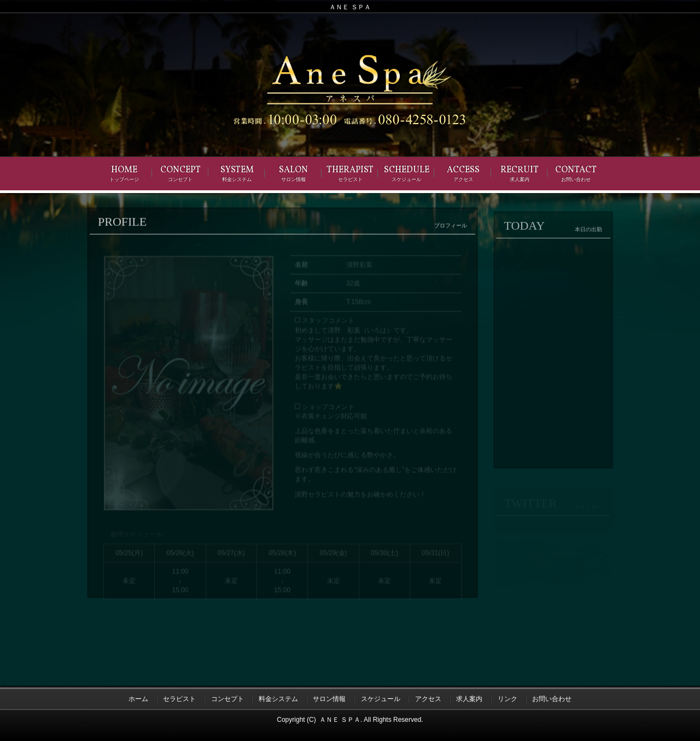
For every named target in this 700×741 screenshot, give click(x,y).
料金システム (278, 699)
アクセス (428, 699)
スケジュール (381, 699)
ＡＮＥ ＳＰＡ (340, 720)
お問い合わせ (552, 699)
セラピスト (179, 699)
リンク (507, 699)
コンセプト (227, 699)
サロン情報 (329, 699)
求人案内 (469, 699)
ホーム (138, 699)
